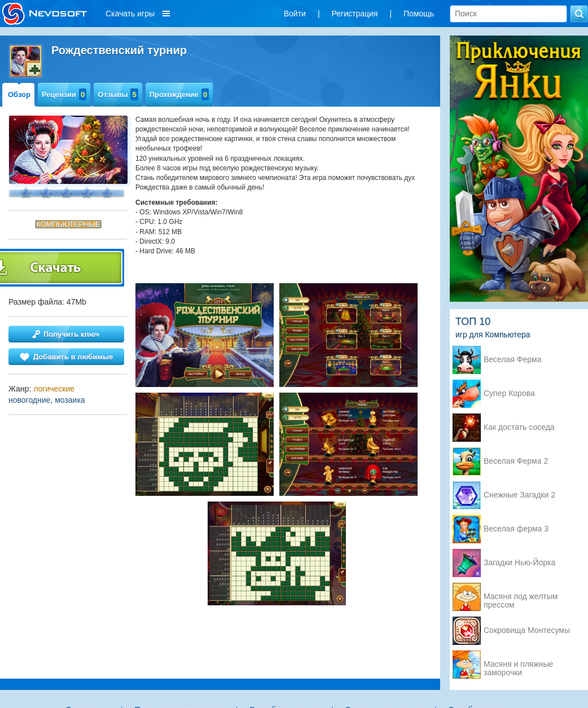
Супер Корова (509, 393)
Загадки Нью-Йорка (519, 563)
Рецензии (64, 94)
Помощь (419, 14)
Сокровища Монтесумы (527, 630)
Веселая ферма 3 (516, 529)
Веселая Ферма (513, 360)
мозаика (70, 400)
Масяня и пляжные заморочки (518, 665)
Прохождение (179, 94)
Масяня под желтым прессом (521, 597)
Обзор (19, 94)
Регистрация (355, 14)
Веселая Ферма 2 (516, 461)
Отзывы (118, 94)
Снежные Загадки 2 (519, 495)
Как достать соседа (519, 427)
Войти (295, 14)
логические (54, 389)
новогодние (29, 400)
